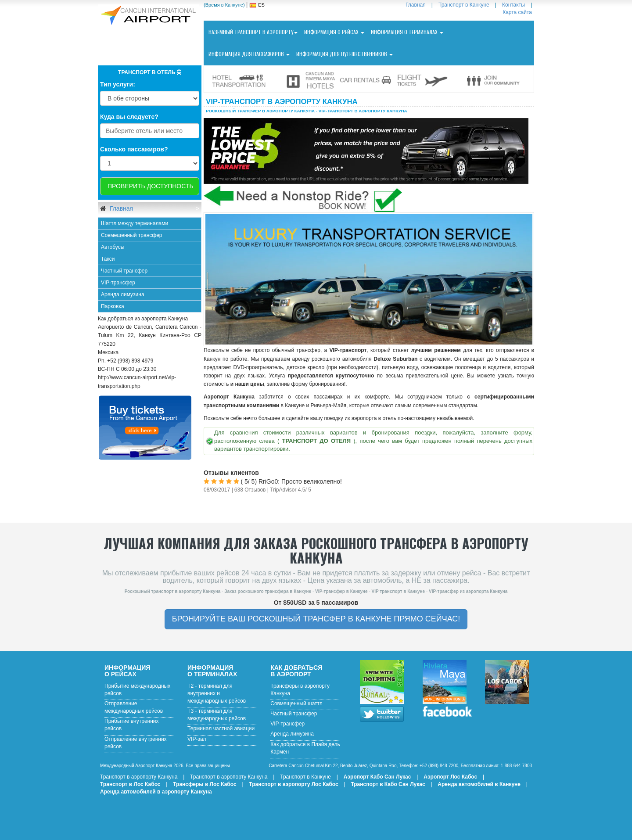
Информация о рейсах (334, 32)
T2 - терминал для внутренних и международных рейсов (217, 693)
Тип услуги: (118, 84)
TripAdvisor (283, 490)
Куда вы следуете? (129, 117)
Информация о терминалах (407, 32)
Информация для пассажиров (249, 54)
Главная (120, 208)
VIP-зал (197, 739)
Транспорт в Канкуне (305, 777)
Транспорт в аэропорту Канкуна (139, 777)
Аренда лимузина (123, 294)
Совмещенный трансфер (132, 235)
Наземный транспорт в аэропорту (253, 32)
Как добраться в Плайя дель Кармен (305, 748)
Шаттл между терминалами (135, 223)
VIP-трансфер (118, 283)
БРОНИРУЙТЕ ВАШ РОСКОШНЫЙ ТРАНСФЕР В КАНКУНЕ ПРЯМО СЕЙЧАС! (316, 619)
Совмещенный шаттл (296, 704)
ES (261, 5)
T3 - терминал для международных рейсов (217, 715)
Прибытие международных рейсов (137, 690)
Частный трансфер (124, 271)
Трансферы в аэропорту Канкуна (300, 690)
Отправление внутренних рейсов (136, 743)
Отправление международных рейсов (134, 707)
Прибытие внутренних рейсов (132, 725)
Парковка (113, 306)
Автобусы (113, 247)
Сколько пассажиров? (134, 149)
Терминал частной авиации (221, 729)
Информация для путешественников (345, 54)
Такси (108, 259)
